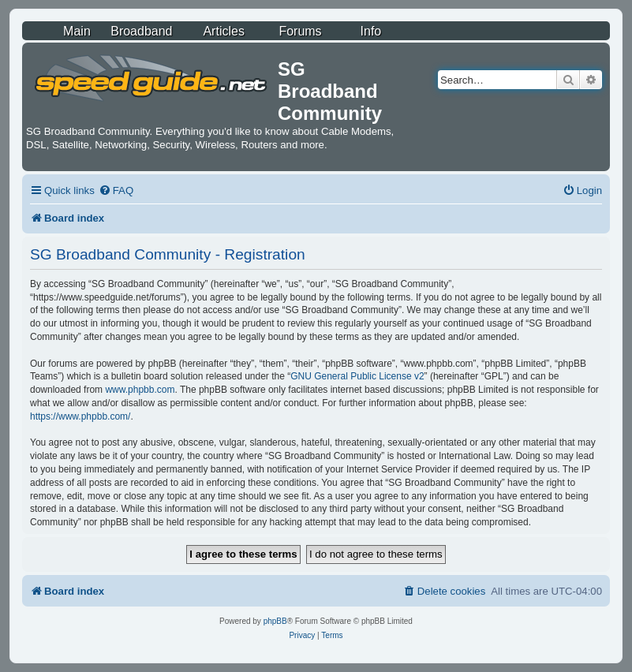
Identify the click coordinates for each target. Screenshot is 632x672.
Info (371, 31)
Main (77, 31)
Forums (300, 31)
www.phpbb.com (140, 390)
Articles (223, 31)
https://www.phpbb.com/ (80, 416)
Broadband (141, 31)
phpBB (275, 621)
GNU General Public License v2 (357, 376)
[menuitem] (116, 190)
